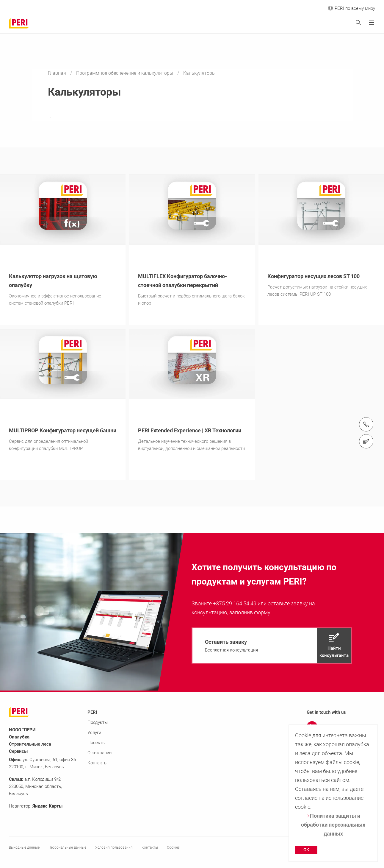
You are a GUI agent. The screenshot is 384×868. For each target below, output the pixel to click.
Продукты (98, 722)
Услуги (94, 733)
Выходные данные (24, 847)
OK (306, 850)
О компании (99, 753)
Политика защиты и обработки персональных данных (333, 825)
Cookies (173, 847)
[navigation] (272, 646)
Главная (58, 73)
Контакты (97, 763)
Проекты (97, 743)
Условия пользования (114, 847)
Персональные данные (67, 847)
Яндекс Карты (47, 806)
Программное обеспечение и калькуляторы (125, 73)
